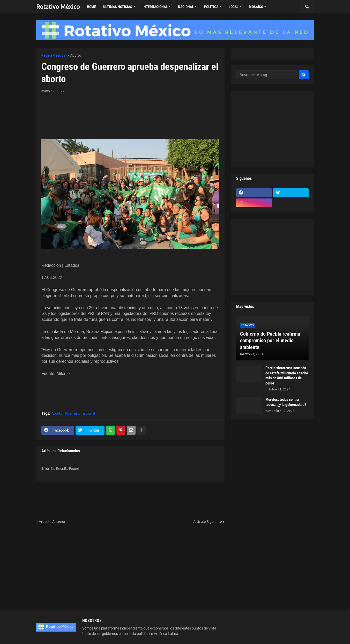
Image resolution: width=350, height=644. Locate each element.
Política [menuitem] (211, 7)
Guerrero (72, 413)
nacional (88, 413)
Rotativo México (58, 7)
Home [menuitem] (91, 7)
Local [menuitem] (234, 7)
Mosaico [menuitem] (256, 7)
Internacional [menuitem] (155, 7)
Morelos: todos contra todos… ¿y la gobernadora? (286, 402)
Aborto (76, 55)
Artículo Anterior (52, 522)
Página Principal (54, 55)
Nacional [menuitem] (186, 7)
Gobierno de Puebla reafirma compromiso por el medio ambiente (270, 340)
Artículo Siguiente (208, 522)
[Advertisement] (72, 112)
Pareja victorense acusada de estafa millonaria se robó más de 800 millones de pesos (287, 376)
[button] (307, 7)
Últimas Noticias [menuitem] (118, 7)
